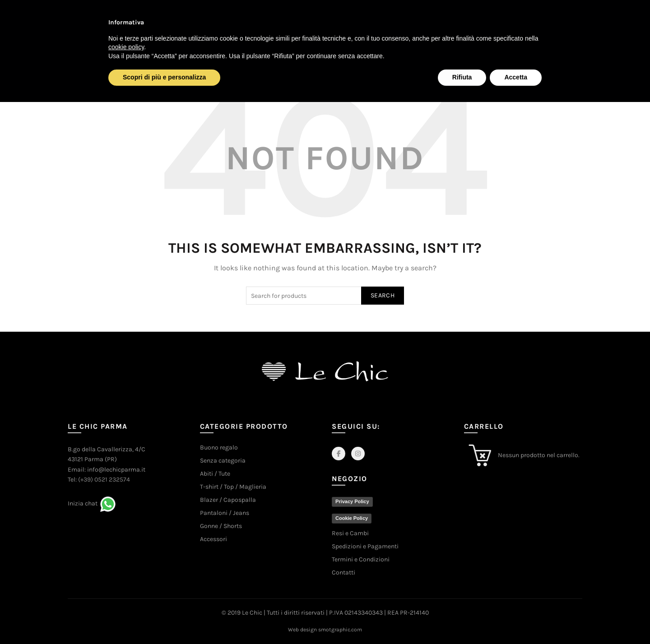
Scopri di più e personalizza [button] (164, 77)
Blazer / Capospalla (228, 500)
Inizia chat (83, 503)
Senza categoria (223, 461)
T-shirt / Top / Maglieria (233, 487)
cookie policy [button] (126, 47)
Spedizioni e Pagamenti (365, 546)
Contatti (344, 572)
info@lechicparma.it (116, 470)
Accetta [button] (516, 77)
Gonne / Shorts (221, 526)
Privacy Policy (352, 501)
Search (383, 295)
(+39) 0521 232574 (104, 480)
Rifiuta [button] (462, 77)
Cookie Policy (352, 518)
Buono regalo (219, 447)
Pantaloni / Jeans (225, 513)
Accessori (214, 539)
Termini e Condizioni (361, 559)
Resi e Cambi (350, 533)
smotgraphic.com (340, 630)
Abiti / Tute (215, 474)
